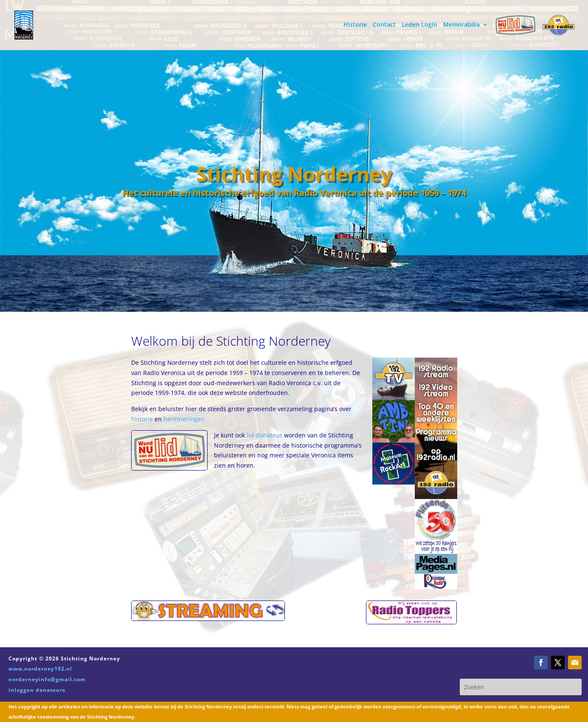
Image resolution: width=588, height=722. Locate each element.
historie (143, 419)
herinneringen (184, 419)
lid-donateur (264, 435)
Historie (355, 25)
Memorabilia (461, 25)
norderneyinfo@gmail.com (47, 679)
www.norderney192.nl (40, 669)
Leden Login (419, 25)
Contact (384, 25)
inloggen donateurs (37, 690)
